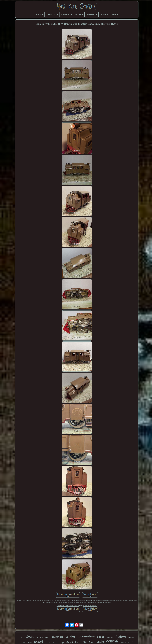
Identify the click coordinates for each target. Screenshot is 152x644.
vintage (61, 642)
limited (70, 642)
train (92, 642)
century (123, 643)
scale (100, 641)
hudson (121, 636)
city (37, 637)
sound (131, 642)
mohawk (48, 643)
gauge (101, 637)
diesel (30, 636)
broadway (131, 637)
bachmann (110, 637)
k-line (23, 643)
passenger (58, 637)
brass (78, 642)
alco (42, 637)
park (29, 642)
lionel (39, 641)
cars (21, 637)
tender (70, 636)
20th (85, 642)
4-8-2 (47, 637)
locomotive (86, 636)
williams (54, 643)
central (112, 641)
